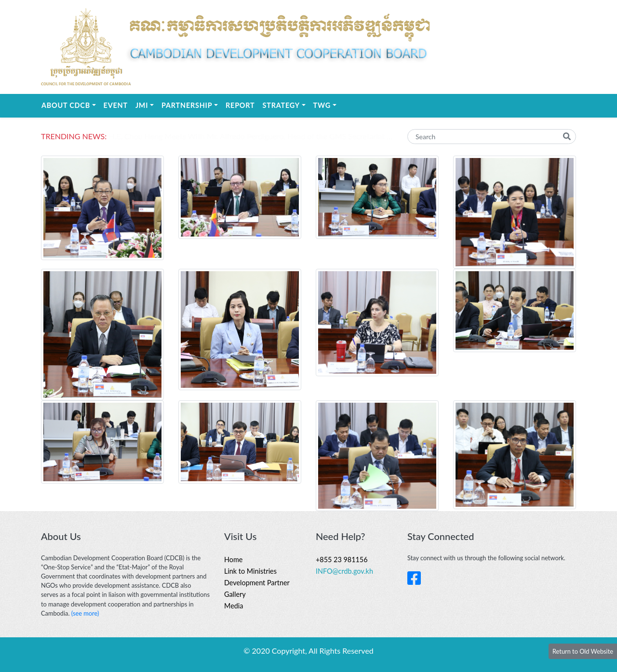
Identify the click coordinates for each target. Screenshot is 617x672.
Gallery (235, 594)
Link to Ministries (250, 571)
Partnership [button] (192, 105)
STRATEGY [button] (286, 105)
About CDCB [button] (71, 105)
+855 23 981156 (342, 560)
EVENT (116, 105)
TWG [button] (327, 105)
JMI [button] (147, 105)
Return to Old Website (583, 651)
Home (233, 560)
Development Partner (257, 583)
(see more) (85, 613)
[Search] (492, 137)
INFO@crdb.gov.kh (344, 571)
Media (234, 606)
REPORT (240, 105)
